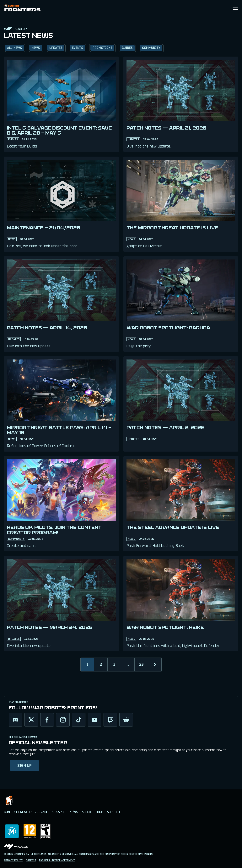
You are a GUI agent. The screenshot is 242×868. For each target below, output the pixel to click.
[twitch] (110, 720)
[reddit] (126, 720)
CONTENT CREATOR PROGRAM (25, 812)
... (128, 664)
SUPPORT (114, 812)
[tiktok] (79, 720)
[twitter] (31, 720)
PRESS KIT (58, 812)
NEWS (74, 812)
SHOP (99, 812)
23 (141, 664)
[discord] (15, 720)
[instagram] (63, 720)
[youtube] (94, 720)
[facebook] (47, 720)
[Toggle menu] (235, 8)
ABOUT (87, 812)
